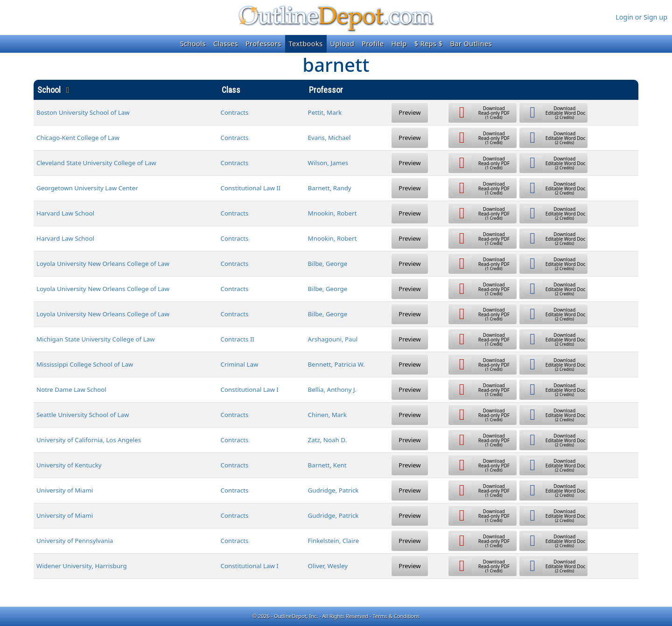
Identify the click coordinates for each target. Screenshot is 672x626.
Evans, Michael (329, 138)
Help (399, 44)
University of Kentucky (69, 465)
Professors (263, 44)
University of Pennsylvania (75, 541)
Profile (373, 44)
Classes (226, 44)
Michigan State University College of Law (96, 339)
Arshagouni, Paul (333, 339)
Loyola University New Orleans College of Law (103, 264)
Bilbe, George (328, 264)
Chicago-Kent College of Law (78, 138)
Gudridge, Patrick (333, 490)
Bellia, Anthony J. (332, 390)
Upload (343, 44)
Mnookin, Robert (332, 213)
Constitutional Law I (250, 390)
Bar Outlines (471, 44)
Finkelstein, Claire (334, 541)
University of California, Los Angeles (89, 440)
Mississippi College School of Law (85, 364)
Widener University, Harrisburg (82, 566)
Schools (193, 44)
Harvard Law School (65, 213)
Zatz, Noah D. (327, 440)
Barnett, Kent (327, 465)
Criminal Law (240, 364)
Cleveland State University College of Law (96, 163)
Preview (409, 112)
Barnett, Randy (330, 188)
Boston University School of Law (83, 112)
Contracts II (238, 339)
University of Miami (65, 490)
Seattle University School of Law (83, 415)
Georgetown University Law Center (87, 188)
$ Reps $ (429, 44)
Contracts (235, 112)
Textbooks (306, 44)
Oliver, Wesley (328, 566)
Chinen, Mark (327, 415)
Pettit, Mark (325, 112)
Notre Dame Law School (71, 390)
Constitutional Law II (251, 188)
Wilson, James (328, 163)
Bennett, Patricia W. (336, 364)
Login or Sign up (641, 17)
